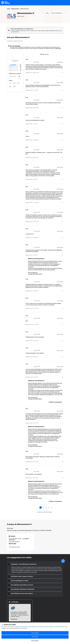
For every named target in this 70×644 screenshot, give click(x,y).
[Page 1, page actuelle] (41, 508)
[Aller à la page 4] (49, 508)
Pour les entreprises (57, 13)
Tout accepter (35, 633)
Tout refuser (35, 637)
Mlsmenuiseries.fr (25, 9)
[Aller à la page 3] (46, 508)
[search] (19, 76)
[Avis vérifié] (57, 62)
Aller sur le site (15, 547)
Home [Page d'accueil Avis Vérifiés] (8, 9)
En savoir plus (58, 48)
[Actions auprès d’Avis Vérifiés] (62, 73)
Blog (47, 13)
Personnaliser (35, 641)
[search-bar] (15, 76)
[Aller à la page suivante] (51, 508)
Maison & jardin (15, 9)
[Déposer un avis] (44, 54)
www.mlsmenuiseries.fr (14, 542)
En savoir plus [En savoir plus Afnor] (14, 619)
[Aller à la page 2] (43, 508)
